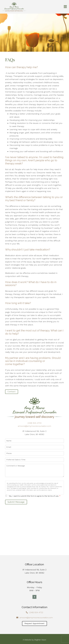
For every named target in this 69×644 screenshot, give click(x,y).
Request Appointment (34, 623)
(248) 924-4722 (34, 423)
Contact (12, 392)
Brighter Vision (40, 640)
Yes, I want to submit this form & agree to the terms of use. (35, 496)
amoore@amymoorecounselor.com (34, 426)
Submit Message (16, 502)
